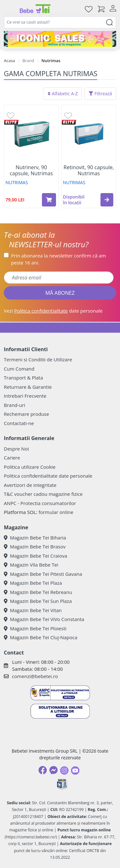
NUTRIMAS (17, 182)
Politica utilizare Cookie (30, 467)
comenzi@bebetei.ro (35, 676)
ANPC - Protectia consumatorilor (40, 503)
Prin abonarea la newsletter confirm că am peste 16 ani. (59, 259)
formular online (56, 512)
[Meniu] (9, 9)
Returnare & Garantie (28, 387)
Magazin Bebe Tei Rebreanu (38, 592)
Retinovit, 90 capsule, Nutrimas (89, 170)
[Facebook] (43, 770)
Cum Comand (19, 369)
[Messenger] (53, 770)
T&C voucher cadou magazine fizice (43, 494)
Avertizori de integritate (30, 485)
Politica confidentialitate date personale (48, 476)
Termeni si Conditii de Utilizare (38, 359)
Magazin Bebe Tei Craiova (36, 556)
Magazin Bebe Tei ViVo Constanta (44, 619)
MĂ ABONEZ (60, 293)
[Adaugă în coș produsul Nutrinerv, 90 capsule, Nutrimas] (49, 200)
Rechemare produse (26, 414)
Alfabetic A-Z (63, 94)
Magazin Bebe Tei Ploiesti (35, 628)
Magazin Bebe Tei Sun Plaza (38, 601)
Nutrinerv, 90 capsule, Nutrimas (31, 170)
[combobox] (60, 22)
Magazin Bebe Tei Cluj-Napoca (41, 637)
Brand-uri (14, 405)
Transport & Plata (23, 378)
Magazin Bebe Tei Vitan (33, 610)
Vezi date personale (53, 311)
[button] (107, 200)
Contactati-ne (19, 423)
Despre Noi (16, 449)
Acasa (9, 61)
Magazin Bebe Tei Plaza (33, 583)
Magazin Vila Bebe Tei (31, 565)
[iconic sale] (60, 39)
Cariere (12, 458)
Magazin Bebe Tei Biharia (35, 538)
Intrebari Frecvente (25, 396)
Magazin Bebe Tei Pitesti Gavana (43, 574)
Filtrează (100, 94)
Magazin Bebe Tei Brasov (35, 546)
